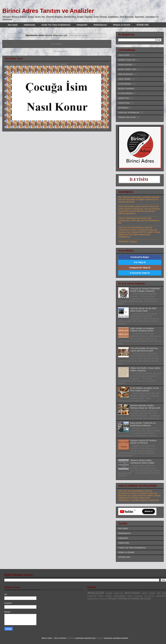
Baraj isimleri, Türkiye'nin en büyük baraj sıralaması (143, 424)
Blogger (100, 638)
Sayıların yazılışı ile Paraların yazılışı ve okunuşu (144, 442)
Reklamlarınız (100, 25)
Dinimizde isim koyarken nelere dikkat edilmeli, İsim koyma (36, 64)
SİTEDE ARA (143, 25)
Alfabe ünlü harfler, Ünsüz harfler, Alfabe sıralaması (145, 369)
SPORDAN (123, 108)
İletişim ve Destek (122, 25)
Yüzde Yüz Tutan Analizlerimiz (56, 25)
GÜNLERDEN (125, 84)
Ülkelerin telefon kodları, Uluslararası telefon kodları (142, 462)
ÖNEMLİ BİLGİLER (127, 117)
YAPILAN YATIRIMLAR (129, 113)
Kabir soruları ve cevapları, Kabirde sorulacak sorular (142, 330)
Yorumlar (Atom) (60, 51)
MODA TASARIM (126, 89)
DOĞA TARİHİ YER (127, 69)
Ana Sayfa (13, 25)
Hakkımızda (29, 25)
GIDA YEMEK (125, 79)
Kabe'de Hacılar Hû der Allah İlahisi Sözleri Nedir (143, 310)
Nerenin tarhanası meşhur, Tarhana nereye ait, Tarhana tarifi (145, 407)
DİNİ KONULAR (126, 74)
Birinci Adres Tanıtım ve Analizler (48, 11)
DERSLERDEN (125, 65)
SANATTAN (124, 98)
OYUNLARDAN (125, 93)
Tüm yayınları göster (79, 35)
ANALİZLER (124, 55)
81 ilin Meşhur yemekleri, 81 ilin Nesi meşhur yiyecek (145, 389)
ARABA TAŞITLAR (127, 60)
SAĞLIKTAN (124, 103)
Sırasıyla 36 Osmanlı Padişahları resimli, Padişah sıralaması (145, 290)
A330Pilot (71, 638)
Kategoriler (82, 25)
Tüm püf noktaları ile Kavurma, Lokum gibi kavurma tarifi (144, 349)
